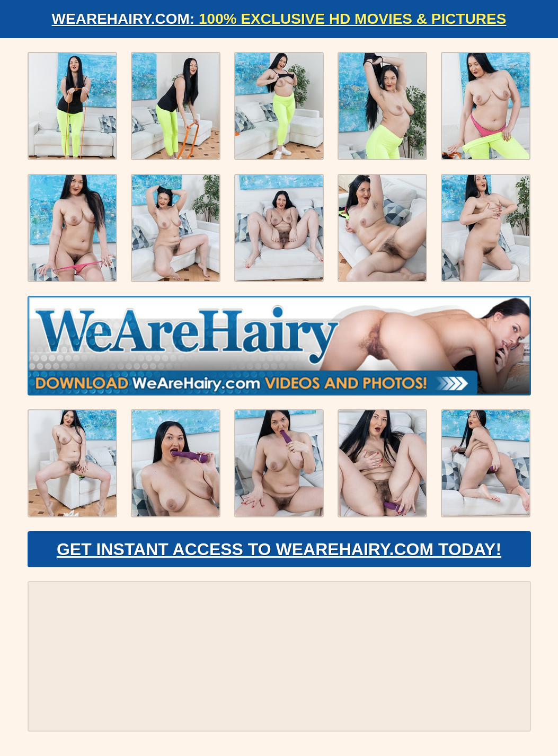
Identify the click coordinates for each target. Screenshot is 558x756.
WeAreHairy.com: (279, 19)
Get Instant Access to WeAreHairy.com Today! (279, 549)
